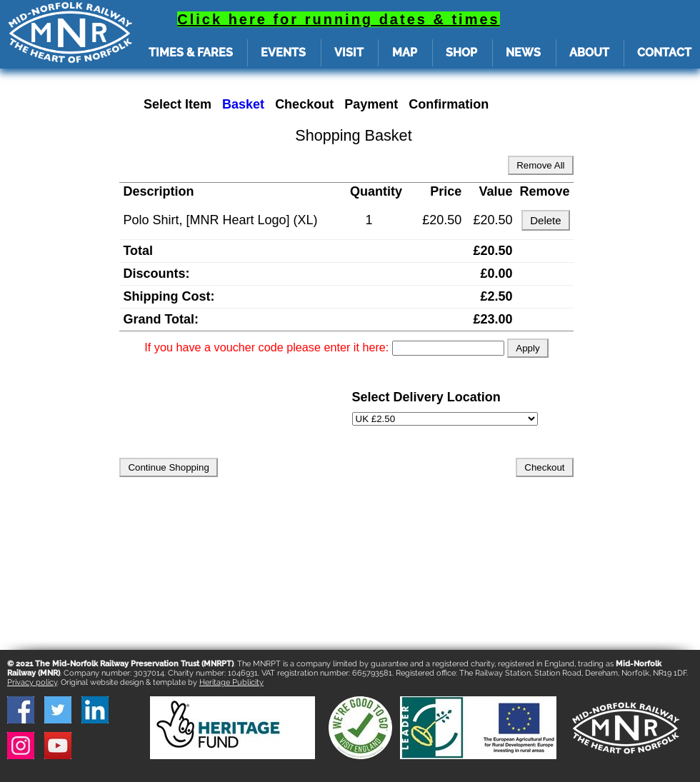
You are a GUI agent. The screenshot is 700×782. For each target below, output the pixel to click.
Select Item (177, 104)
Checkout (304, 104)
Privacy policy (32, 682)
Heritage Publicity (231, 682)
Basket (243, 104)
